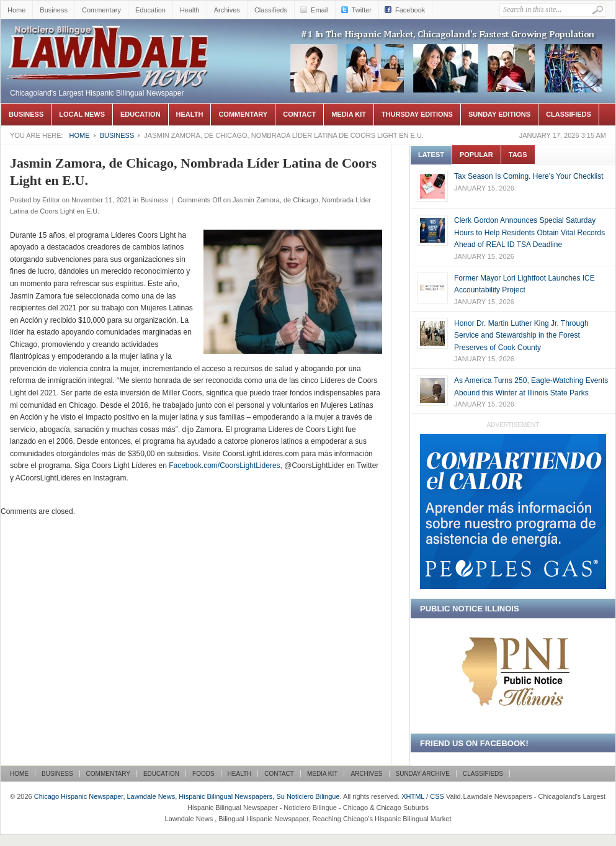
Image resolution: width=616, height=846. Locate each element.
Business (54, 10)
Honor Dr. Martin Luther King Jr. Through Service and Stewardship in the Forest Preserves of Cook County (521, 335)
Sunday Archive (423, 774)
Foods (203, 774)
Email (319, 10)
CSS (437, 796)
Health (190, 10)
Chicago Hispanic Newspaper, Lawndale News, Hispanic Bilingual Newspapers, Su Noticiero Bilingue (109, 38)
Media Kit (349, 114)
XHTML (413, 796)
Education (150, 10)
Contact (299, 114)
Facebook (410, 10)
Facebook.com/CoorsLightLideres (224, 466)
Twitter (362, 10)
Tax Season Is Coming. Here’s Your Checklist (529, 176)
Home (16, 10)
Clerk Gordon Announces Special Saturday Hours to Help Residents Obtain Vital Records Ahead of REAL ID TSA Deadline (529, 232)
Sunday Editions (499, 114)
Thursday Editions (417, 114)
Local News (82, 114)
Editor (51, 200)
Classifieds (271, 10)
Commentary (101, 10)
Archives (227, 10)
